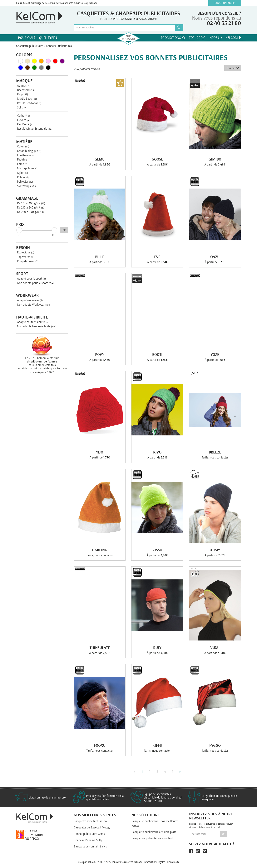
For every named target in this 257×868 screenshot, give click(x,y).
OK (64, 230)
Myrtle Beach (28, 99)
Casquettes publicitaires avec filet (152, 838)
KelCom (234, 38)
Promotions (173, 38)
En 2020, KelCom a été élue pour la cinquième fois (42, 362)
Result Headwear (29, 103)
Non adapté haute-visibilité (37, 326)
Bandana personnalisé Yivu (90, 846)
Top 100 (197, 38)
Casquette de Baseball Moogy (92, 827)
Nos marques (129, 38)
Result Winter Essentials (35, 129)
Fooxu (100, 746)
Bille (100, 257)
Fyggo (215, 746)
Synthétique (27, 186)
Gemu (100, 159)
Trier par (233, 68)
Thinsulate (100, 648)
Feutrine (24, 160)
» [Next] (180, 772)
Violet (62, 61)
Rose (48, 61)
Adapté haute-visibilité (33, 322)
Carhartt (24, 116)
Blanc (21, 61)
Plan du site (173, 862)
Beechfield (26, 90)
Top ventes (25, 257)
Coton (23, 146)
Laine (22, 164)
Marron (27, 68)
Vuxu (215, 648)
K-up (22, 94)
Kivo (157, 452)
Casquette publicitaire (30, 46)
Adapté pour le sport (31, 279)
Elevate (23, 120)
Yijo (100, 452)
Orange (41, 61)
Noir (48, 68)
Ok (224, 834)
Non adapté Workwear (34, 305)
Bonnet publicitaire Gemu (89, 834)
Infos (215, 38)
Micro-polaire (27, 168)
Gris (41, 68)
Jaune (34, 61)
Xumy (215, 550)
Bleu (21, 68)
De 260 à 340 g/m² (31, 212)
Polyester (25, 182)
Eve (157, 257)
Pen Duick (25, 124)
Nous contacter (225, 3)
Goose (157, 159)
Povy (100, 355)
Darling (100, 550)
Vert (34, 68)
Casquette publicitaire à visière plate (154, 832)
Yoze (215, 355)
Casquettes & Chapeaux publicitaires (129, 14)
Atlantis (24, 86)
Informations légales (154, 862)
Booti (157, 355)
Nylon (22, 173)
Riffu (157, 746)
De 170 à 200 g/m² (31, 203)
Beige (27, 61)
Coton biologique (29, 151)
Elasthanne (26, 155)
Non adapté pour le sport (35, 283)
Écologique (26, 252)
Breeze (215, 452)
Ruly (157, 648)
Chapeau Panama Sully (88, 840)
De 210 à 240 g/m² (31, 208)
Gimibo (215, 159)
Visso (157, 550)
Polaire (23, 177)
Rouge (55, 61)
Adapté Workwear (30, 300)
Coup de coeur (28, 261)
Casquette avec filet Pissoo (90, 821)
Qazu (215, 257)
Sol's (22, 108)
